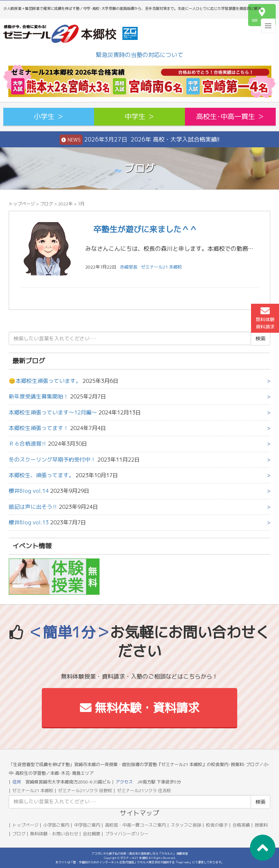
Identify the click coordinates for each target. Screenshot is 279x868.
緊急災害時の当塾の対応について (139, 55)
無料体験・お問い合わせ (54, 834)
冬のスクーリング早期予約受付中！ (52, 460)
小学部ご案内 (56, 825)
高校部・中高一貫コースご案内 (136, 825)
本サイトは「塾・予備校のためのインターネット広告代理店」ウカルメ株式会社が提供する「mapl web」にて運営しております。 (140, 862)
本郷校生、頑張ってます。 (41, 475)
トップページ (22, 204)
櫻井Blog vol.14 (29, 491)
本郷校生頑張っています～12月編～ (53, 412)
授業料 (261, 825)
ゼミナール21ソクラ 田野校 (85, 791)
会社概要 (92, 834)
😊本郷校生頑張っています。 (45, 381)
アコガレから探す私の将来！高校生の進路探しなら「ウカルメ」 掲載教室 (140, 853)
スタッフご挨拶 (186, 825)
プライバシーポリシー (127, 834)
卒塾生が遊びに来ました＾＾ (141, 229)
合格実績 (241, 825)
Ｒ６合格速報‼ (28, 444)
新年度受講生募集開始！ (39, 396)
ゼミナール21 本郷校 (161, 267)
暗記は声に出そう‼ (33, 507)
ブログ (46, 204)
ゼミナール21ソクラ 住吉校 (144, 791)
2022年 (65, 204)
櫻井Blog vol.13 (29, 522)
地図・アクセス (262, 15)
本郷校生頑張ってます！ (39, 428)
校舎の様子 (217, 825)
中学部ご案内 (87, 825)
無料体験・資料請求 (140, 708)
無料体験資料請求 (265, 318)
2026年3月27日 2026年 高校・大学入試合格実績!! (140, 140)
